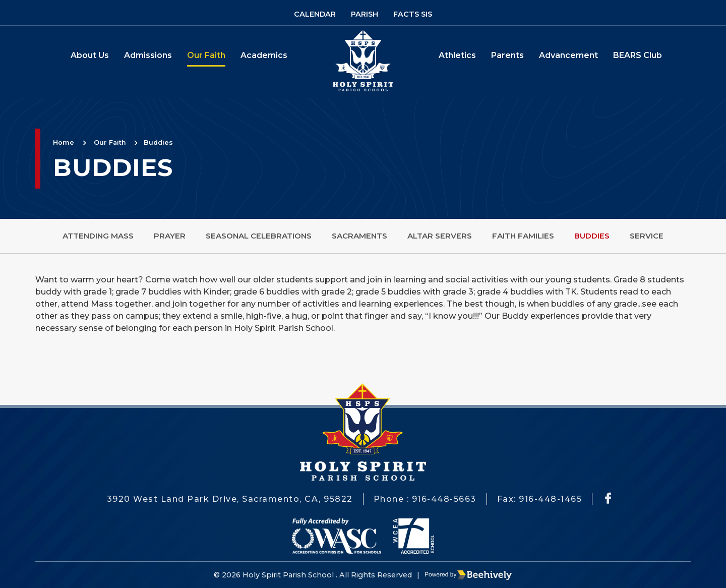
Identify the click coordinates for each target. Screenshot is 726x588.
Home (64, 142)
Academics (264, 55)
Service (647, 236)
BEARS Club (638, 55)
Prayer (170, 236)
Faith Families (523, 236)
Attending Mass (98, 236)
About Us (90, 55)
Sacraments (359, 236)
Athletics (457, 55)
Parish (365, 14)
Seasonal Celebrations (259, 236)
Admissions (148, 55)
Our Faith (206, 55)
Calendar (315, 14)
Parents (507, 55)
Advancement (568, 55)
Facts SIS (413, 14)
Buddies (158, 142)
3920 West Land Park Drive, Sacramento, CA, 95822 (230, 499)
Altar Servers (440, 236)
